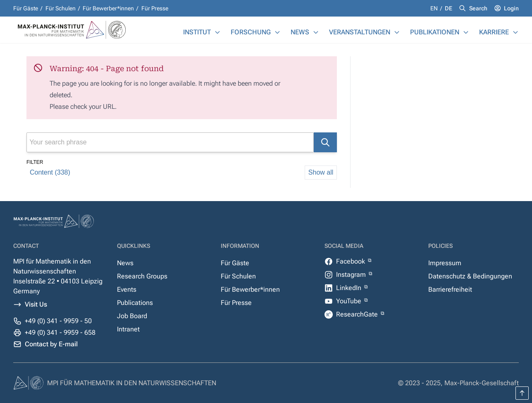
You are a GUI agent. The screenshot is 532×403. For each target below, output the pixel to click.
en (435, 8)
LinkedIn (349, 288)
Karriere (494, 32)
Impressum (445, 263)
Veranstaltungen (360, 32)
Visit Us (36, 304)
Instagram (352, 275)
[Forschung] (277, 32)
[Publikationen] (466, 32)
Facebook (351, 261)
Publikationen (435, 32)
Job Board (132, 316)
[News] (316, 32)
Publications (135, 303)
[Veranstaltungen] (397, 32)
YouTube (349, 301)
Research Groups (142, 276)
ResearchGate (358, 314)
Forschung (251, 32)
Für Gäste (26, 8)
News (300, 32)
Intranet (128, 329)
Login (511, 8)
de (449, 8)
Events (127, 289)
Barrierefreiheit (450, 289)
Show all (321, 172)
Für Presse (155, 8)
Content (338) (50, 172)
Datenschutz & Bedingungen (470, 276)
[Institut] (217, 32)
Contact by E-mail (51, 344)
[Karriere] (515, 32)
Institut (197, 32)
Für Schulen (61, 8)
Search (478, 8)
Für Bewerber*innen (108, 8)
